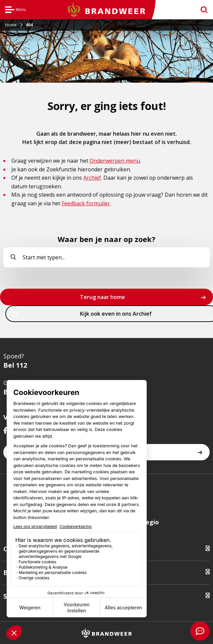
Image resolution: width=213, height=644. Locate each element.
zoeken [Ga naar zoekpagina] (201, 11)
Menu (15, 10)
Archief (92, 178)
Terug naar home (102, 297)
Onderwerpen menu (115, 161)
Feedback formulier (86, 203)
